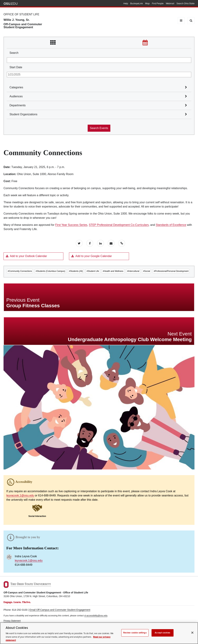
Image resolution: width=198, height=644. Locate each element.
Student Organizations (23, 114)
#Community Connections (20, 271)
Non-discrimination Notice (16, 624)
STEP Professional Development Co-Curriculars (119, 225)
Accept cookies (162, 636)
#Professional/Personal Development (171, 271)
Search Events (99, 128)
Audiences (16, 96)
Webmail (170, 4)
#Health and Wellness (113, 271)
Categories (16, 87)
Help (126, 4)
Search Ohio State (186, 4)
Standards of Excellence (171, 225)
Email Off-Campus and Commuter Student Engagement (60, 610)
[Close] (192, 636)
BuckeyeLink (137, 4)
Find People (158, 4)
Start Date (16, 67)
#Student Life (93, 271)
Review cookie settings (135, 636)
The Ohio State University (11, 4)
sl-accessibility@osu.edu (96, 616)
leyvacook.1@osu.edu (20, 495)
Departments (18, 105)
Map (147, 4)
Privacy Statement (12, 621)
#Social (147, 271)
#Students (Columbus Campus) (50, 271)
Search (14, 53)
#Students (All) (76, 271)
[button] (37, 511)
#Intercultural (133, 271)
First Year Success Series (71, 225)
